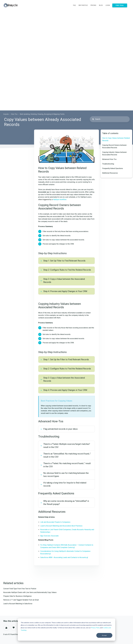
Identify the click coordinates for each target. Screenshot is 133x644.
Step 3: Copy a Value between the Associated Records (64, 281)
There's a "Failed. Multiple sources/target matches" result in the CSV (67, 446)
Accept (104, 635)
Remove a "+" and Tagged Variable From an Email (21, 600)
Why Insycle (83, 5)
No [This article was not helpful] (14, 628)
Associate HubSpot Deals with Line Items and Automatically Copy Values (30, 592)
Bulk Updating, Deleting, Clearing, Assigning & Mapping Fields (42, 114)
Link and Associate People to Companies (55, 522)
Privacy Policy (95, 628)
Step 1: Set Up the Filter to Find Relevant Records (66, 359)
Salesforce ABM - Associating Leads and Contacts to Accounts (63, 557)
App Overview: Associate (49, 536)
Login (108, 5)
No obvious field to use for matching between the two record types (66, 475)
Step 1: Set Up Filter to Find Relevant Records (64, 261)
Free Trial (120, 5)
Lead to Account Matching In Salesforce (18, 604)
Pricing (93, 5)
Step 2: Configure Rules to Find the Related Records (67, 270)
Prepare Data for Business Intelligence (17, 596)
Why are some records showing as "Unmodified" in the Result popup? (66, 503)
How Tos (14, 114)
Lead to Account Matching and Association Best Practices (61, 526)
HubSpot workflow (60, 200)
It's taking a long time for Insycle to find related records (65, 484)
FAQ (74, 5)
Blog (101, 5)
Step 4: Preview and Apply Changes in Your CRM (65, 291)
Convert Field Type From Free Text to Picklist (20, 589)
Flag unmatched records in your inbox (60, 429)
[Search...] (110, 119)
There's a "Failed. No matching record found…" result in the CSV (67, 465)
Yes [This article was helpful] (6, 628)
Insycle (6, 114)
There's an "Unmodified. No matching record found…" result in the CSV (67, 455)
